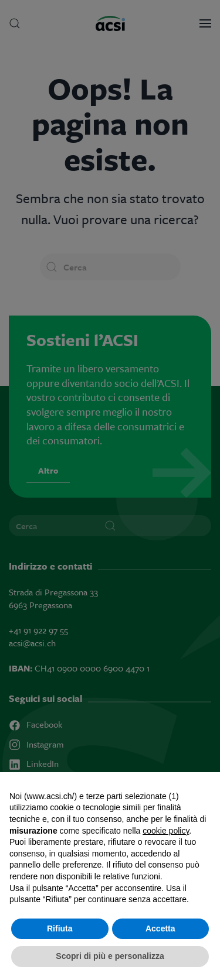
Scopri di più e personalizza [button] (110, 956)
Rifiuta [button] (60, 928)
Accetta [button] (160, 928)
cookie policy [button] (166, 831)
